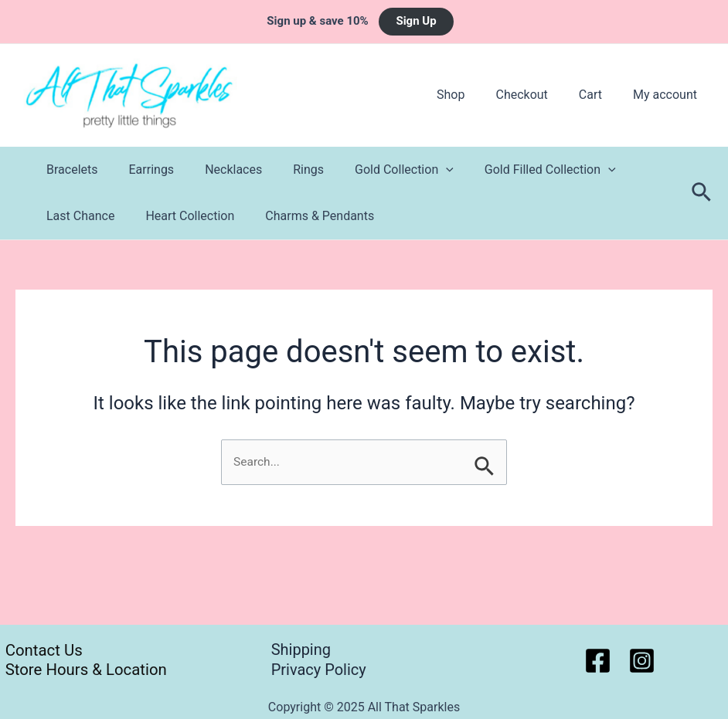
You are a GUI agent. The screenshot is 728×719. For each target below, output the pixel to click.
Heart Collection (180, 216)
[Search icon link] (702, 193)
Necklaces (218, 170)
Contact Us (40, 650)
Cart (600, 95)
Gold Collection (376, 170)
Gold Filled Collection (516, 170)
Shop (472, 95)
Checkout (537, 95)
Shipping (301, 650)
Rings (287, 170)
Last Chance (77, 216)
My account (668, 95)
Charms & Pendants (304, 216)
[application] (418, 170)
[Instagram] (642, 661)
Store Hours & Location (83, 670)
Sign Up (416, 21)
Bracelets (69, 170)
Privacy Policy (319, 670)
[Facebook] (598, 661)
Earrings (143, 170)
